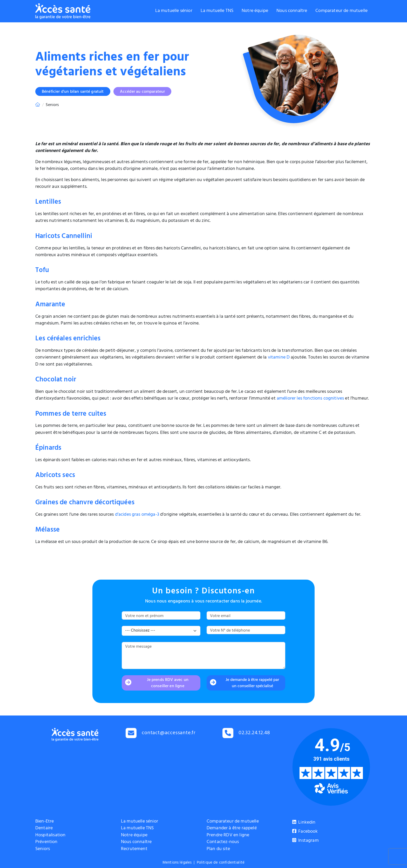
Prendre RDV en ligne (228, 836)
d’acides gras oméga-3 (137, 515)
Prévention (46, 842)
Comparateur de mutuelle (341, 11)
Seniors (43, 849)
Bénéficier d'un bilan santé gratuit (73, 92)
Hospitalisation (50, 836)
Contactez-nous (223, 842)
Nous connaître (292, 11)
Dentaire (44, 829)
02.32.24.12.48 (254, 733)
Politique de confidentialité (221, 863)
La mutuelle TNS (217, 11)
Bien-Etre (45, 822)
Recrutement (134, 849)
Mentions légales (177, 863)
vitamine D (279, 358)
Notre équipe (255, 11)
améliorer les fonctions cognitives (310, 399)
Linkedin (304, 823)
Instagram (306, 841)
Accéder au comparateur (143, 92)
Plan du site (218, 849)
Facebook (305, 832)
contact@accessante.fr (169, 733)
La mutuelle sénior (174, 11)
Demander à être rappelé (232, 829)
